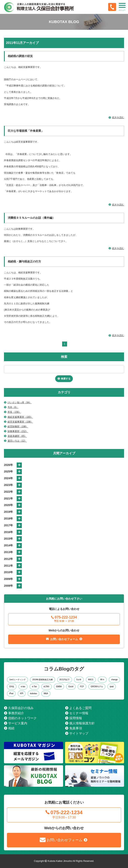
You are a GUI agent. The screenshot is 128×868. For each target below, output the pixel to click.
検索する (66, 379)
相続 (11, 728)
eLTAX (47, 687)
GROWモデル (97, 687)
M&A (46, 693)
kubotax (33, 693)
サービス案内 (18, 723)
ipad (112, 687)
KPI (22, 693)
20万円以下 (65, 680)
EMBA (59, 687)
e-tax (23, 687)
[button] (122, 7)
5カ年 (79, 680)
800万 (91, 680)
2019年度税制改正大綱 (42, 680)
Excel (71, 687)
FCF (82, 687)
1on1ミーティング (17, 680)
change (114, 680)
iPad (11, 693)
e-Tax (34, 687)
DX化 (12, 687)
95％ (102, 680)
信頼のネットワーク (22, 718)
